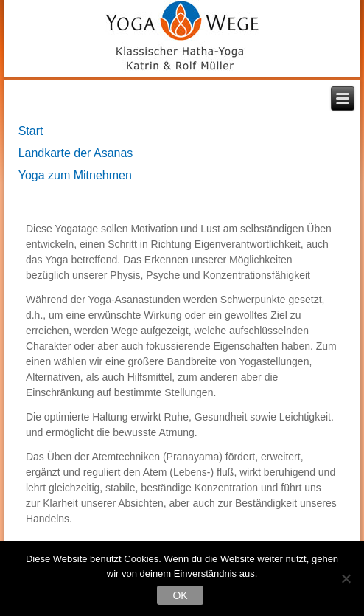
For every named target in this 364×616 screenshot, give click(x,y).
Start (31, 131)
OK (180, 595)
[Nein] (346, 578)
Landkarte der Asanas (76, 153)
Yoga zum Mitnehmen (75, 175)
